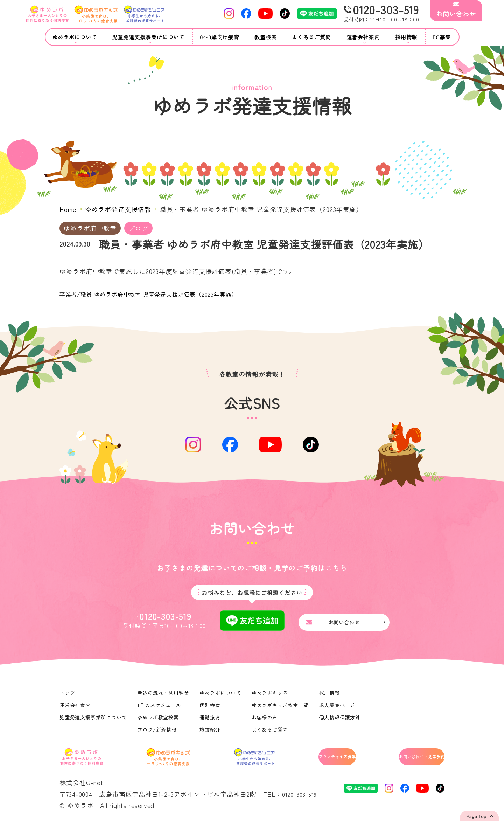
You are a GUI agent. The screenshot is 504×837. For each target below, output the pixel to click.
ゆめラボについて (221, 701)
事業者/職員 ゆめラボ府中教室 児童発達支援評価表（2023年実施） (160, 294)
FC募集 (442, 37)
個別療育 (211, 714)
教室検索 (266, 37)
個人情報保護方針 (341, 726)
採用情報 (331, 701)
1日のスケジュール (160, 714)
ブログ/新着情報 (158, 738)
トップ (67, 701)
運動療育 (211, 726)
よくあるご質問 (311, 37)
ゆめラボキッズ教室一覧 (281, 714)
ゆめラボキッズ (271, 701)
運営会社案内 (75, 714)
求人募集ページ (339, 714)
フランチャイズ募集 (308, 767)
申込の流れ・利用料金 (164, 701)
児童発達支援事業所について (93, 726)
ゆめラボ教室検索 (159, 726)
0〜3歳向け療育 (219, 37)
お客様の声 (266, 726)
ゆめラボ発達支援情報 (118, 209)
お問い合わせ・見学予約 (408, 767)
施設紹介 (211, 738)
